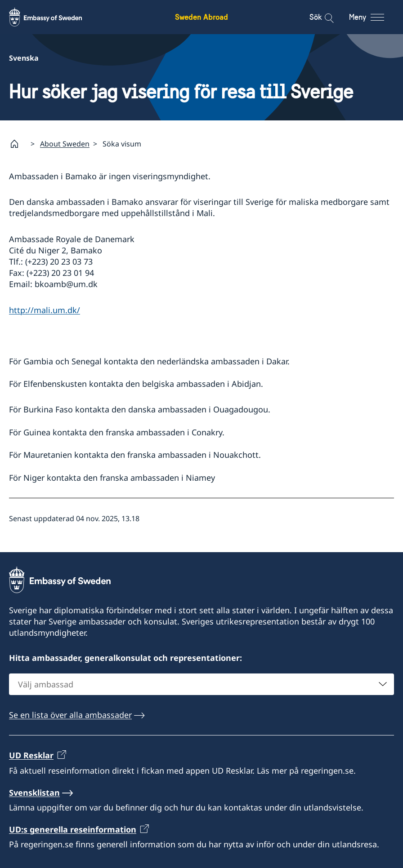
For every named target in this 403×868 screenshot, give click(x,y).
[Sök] (323, 17)
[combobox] (201, 684)
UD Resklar (31, 755)
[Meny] (375, 17)
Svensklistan (34, 793)
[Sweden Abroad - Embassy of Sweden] (54, 17)
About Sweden (65, 144)
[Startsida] (18, 144)
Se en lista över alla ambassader (70, 715)
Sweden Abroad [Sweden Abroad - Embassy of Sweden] (201, 17)
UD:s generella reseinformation (73, 829)
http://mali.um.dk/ (45, 310)
